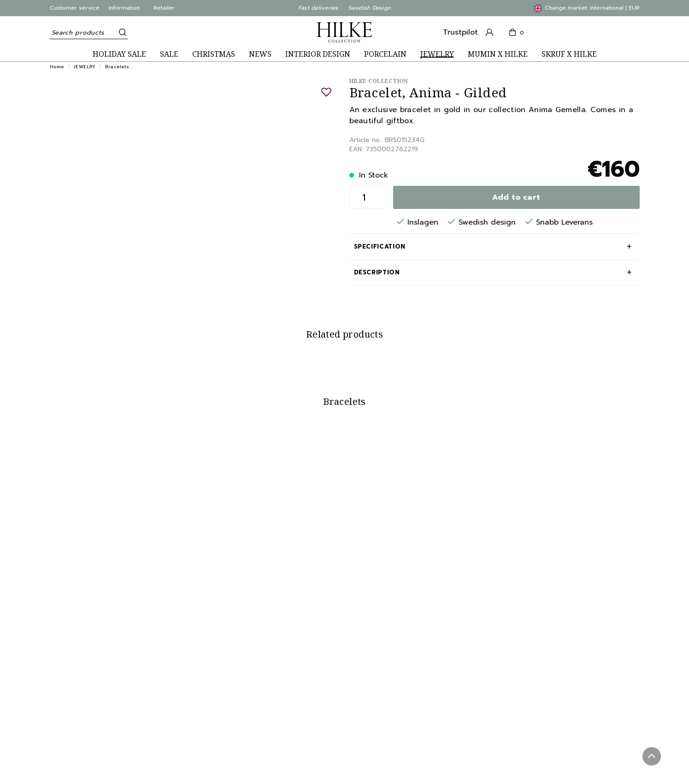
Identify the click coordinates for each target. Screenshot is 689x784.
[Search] (121, 32)
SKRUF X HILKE (569, 54)
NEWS (260, 54)
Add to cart (516, 197)
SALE (169, 54)
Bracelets (117, 67)
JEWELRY (437, 54)
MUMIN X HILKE (498, 54)
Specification (380, 246)
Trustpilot (460, 32)
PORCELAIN (385, 54)
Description (377, 272)
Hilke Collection (379, 81)
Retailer (164, 8)
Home (57, 67)
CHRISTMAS (214, 54)
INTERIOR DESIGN (318, 54)
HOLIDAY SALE (119, 54)
